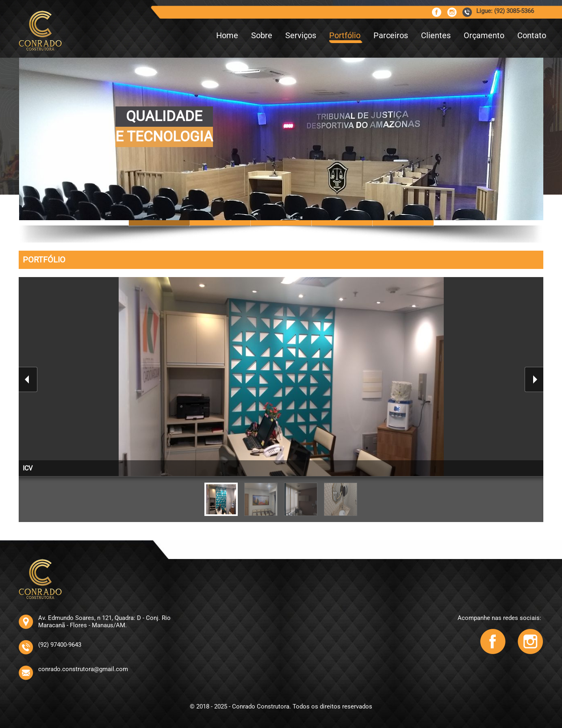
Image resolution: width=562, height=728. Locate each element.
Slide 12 (403, 223)
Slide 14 (342, 223)
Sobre (262, 35)
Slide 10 (281, 223)
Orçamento (484, 35)
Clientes (436, 35)
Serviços (301, 35)
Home (227, 35)
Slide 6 (220, 223)
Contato (532, 35)
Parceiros (391, 35)
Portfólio (345, 35)
